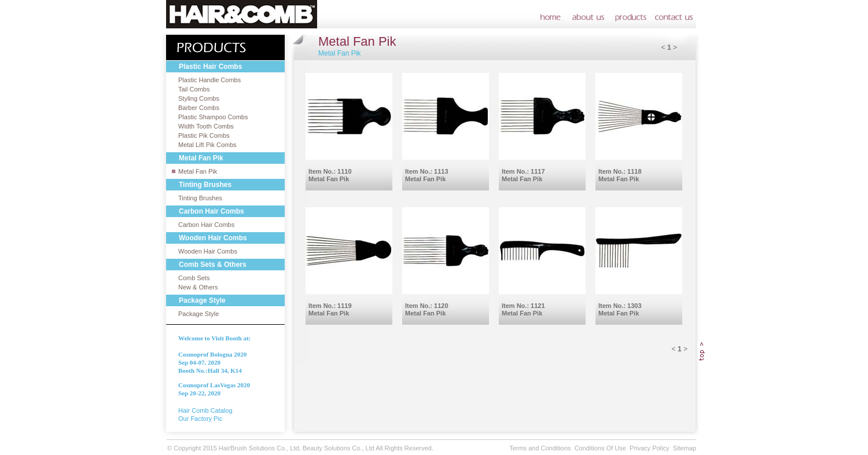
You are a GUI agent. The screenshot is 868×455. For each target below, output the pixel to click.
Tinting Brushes (200, 198)
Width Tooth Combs (206, 126)
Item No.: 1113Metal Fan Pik (427, 175)
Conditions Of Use (600, 448)
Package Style (198, 314)
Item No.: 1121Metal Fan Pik (523, 309)
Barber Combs (199, 108)
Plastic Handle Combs (209, 80)
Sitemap (685, 448)
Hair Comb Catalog (205, 410)
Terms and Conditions (540, 448)
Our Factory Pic (200, 419)
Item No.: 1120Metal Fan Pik (427, 309)
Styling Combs (199, 98)
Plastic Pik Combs (204, 135)
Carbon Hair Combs (206, 225)
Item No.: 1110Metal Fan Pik (330, 175)
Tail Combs (194, 89)
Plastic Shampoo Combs (213, 117)
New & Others (198, 287)
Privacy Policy (649, 448)
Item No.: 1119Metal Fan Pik (330, 309)
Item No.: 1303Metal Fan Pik (620, 309)
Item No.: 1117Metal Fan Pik (523, 175)
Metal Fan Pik (198, 171)
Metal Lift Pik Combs (207, 145)
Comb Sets (194, 278)
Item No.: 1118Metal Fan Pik (620, 175)
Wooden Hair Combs (208, 251)
